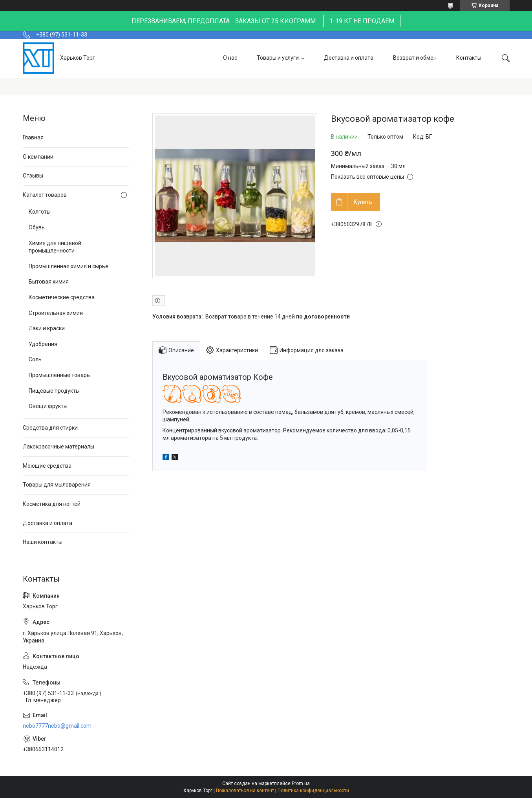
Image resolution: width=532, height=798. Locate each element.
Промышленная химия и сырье (69, 266)
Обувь (37, 227)
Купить (363, 202)
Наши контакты (43, 542)
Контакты (469, 58)
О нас (230, 58)
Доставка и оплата (349, 58)
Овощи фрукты (48, 406)
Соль (35, 359)
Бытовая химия (49, 282)
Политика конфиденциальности (313, 791)
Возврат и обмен (415, 58)
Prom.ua (301, 783)
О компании (38, 157)
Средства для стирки (50, 428)
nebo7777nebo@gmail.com (57, 726)
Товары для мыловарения (57, 485)
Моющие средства (47, 466)
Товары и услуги (278, 58)
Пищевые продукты (54, 391)
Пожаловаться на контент (245, 791)
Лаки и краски (47, 328)
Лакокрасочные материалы (59, 447)
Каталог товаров (45, 195)
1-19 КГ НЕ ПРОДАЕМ (362, 21)
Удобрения (43, 344)
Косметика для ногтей (52, 504)
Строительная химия (56, 313)
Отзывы (33, 176)
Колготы (40, 212)
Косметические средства (62, 297)
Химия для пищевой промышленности (55, 247)
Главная (33, 137)
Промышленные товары (60, 375)
